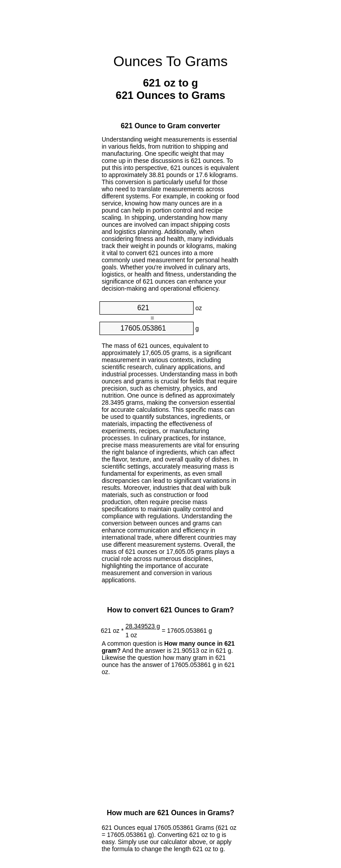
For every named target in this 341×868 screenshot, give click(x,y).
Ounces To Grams (170, 61)
